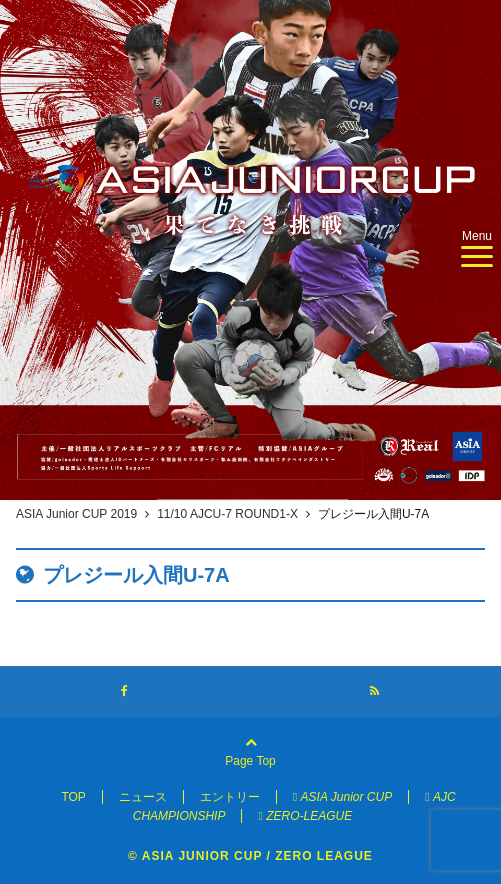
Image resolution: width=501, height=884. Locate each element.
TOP (73, 797)
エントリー (230, 797)
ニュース (143, 797)
